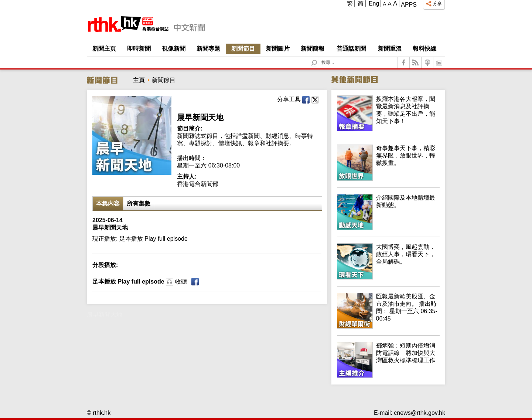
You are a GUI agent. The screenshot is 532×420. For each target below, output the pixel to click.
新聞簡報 (313, 49)
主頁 (139, 80)
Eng (374, 4)
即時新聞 (139, 49)
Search (319, 57)
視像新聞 (174, 49)
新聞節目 (243, 49)
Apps (409, 5)
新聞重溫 (390, 49)
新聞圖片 (278, 49)
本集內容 (108, 204)
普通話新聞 (351, 49)
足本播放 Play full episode (140, 282)
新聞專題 (208, 49)
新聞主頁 (104, 49)
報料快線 (424, 49)
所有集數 (139, 204)
